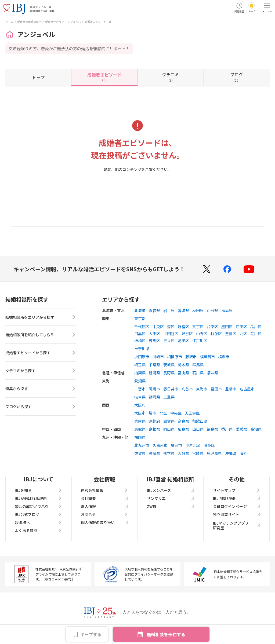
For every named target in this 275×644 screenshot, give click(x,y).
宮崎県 (198, 453)
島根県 (154, 429)
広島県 (183, 429)
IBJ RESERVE (237, 498)
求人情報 (104, 506)
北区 (243, 334)
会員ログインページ (237, 506)
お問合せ (104, 514)
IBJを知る (38, 490)
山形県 (212, 310)
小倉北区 (193, 445)
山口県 (198, 429)
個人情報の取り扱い (104, 522)
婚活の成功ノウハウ (38, 506)
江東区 (241, 327)
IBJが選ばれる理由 (38, 498)
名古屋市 (247, 389)
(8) (171, 77)
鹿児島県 (214, 453)
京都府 (154, 421)
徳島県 (212, 429)
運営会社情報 (104, 490)
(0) (104, 77)
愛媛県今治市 (53, 22)
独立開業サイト (237, 514)
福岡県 (140, 437)
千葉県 (154, 365)
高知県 (256, 429)
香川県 (227, 429)
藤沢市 (191, 357)
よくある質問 (38, 530)
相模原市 (175, 357)
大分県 (183, 453)
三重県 (169, 397)
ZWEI (171, 506)
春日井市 (171, 389)
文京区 (198, 327)
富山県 (183, 373)
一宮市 (140, 389)
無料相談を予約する (166, 634)
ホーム (9, 22)
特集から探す (41, 390)
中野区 (202, 334)
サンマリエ (171, 498)
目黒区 (140, 334)
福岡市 (176, 445)
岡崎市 (154, 389)
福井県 (212, 373)
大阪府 (140, 405)
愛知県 (140, 381)
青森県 (154, 310)
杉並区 (216, 334)
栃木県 (183, 365)
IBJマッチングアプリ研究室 (237, 525)
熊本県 (169, 453)
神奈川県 (142, 349)
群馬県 (198, 365)
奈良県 (183, 421)
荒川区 (256, 334)
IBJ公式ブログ (38, 514)
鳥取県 (140, 429)
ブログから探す (41, 408)
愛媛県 (241, 429)
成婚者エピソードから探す (41, 354)
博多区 (209, 445)
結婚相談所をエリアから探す (41, 318)
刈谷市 (187, 389)
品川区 (256, 327)
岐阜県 (140, 397)
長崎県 (154, 453)
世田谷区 (171, 334)
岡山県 (169, 429)
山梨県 (140, 373)
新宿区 (183, 327)
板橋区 (140, 341)
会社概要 (104, 498)
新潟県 (154, 373)
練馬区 (154, 341)
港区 (171, 327)
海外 (243, 453)
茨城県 (169, 365)
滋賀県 (169, 421)
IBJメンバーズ (171, 490)
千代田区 (142, 327)
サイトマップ (237, 490)
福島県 (227, 310)
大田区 (154, 334)
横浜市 (224, 357)
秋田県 (198, 310)
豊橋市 (231, 389)
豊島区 (231, 334)
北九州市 (142, 445)
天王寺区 (192, 413)
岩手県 (169, 310)
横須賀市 (207, 357)
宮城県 (183, 310)
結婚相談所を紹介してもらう (41, 336)
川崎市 (158, 357)
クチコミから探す (41, 372)
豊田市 (216, 389)
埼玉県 (140, 365)
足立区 (169, 341)
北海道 (140, 310)
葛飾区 (183, 341)
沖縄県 (231, 453)
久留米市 (160, 445)
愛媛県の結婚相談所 (29, 22)
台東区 (212, 327)
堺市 (153, 413)
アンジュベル (73, 22)
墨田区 (227, 327)
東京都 (140, 319)
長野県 (169, 373)
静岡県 (154, 397)
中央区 (158, 327)
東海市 (202, 389)
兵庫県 (140, 421)
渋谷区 (187, 334)
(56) (237, 77)
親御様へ (38, 522)
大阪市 (140, 413)
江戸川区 (200, 341)
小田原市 (142, 357)
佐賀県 (140, 453)
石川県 (198, 373)
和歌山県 (200, 421)
